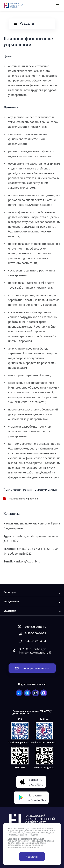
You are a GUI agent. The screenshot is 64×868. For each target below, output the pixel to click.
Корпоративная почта (32, 668)
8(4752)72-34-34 (32, 642)
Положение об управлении (24, 499)
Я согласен (32, 857)
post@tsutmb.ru (32, 626)
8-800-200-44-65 (32, 634)
